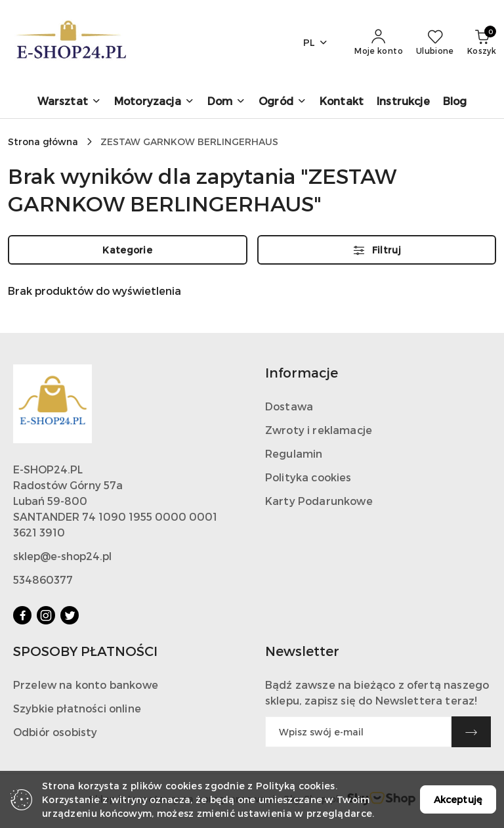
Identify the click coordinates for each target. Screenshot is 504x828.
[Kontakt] (342, 102)
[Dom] (226, 102)
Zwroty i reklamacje (319, 430)
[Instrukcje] (403, 102)
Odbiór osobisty (55, 732)
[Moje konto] (379, 43)
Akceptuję (458, 799)
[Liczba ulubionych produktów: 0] (435, 43)
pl (316, 42)
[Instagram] (46, 615)
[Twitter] (70, 615)
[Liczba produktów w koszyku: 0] (482, 43)
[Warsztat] (69, 102)
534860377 (43, 579)
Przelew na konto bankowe (86, 685)
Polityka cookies (308, 477)
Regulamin (294, 453)
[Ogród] (283, 102)
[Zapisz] (471, 732)
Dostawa (289, 406)
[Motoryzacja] (154, 102)
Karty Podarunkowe (319, 501)
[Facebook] (22, 615)
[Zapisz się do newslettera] (358, 732)
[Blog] (455, 102)
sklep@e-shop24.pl (62, 556)
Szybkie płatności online (77, 708)
